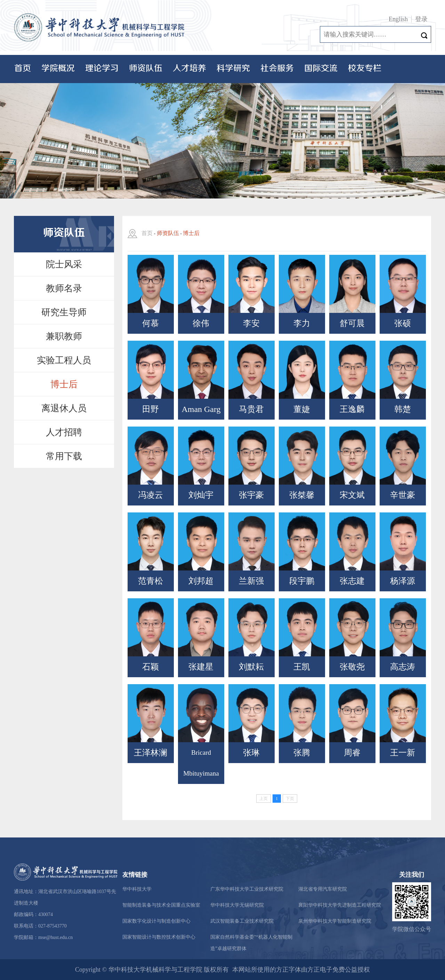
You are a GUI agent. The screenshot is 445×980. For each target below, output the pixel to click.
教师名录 (64, 288)
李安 (251, 323)
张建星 (201, 667)
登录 (421, 19)
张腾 (302, 753)
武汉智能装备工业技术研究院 (242, 921)
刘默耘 (251, 667)
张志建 (352, 581)
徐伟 (201, 323)
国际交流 (321, 69)
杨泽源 (403, 581)
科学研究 (233, 69)
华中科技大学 (137, 889)
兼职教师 (64, 336)
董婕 (302, 409)
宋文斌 (352, 495)
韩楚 (403, 409)
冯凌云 (151, 495)
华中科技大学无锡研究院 (237, 905)
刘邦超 (201, 581)
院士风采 (64, 264)
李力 (302, 323)
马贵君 (251, 409)
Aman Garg (201, 409)
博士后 (64, 384)
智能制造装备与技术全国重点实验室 (161, 905)
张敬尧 (352, 667)
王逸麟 (352, 409)
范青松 (151, 581)
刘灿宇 (201, 495)
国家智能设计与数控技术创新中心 (159, 937)
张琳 (251, 753)
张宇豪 (251, 495)
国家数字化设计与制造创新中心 (156, 921)
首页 (23, 69)
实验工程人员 (64, 360)
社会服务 (277, 69)
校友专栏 (365, 69)
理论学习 (102, 69)
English (398, 19)
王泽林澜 (151, 753)
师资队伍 (146, 69)
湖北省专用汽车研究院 (323, 889)
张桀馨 (302, 495)
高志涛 (403, 667)
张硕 (403, 323)
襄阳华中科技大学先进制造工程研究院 (340, 905)
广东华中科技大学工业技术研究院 (247, 889)
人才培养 (189, 69)
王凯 (302, 667)
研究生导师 (64, 312)
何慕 (151, 323)
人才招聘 (64, 432)
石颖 (151, 667)
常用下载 (64, 456)
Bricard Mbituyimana (201, 763)
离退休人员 (64, 408)
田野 (151, 409)
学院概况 (58, 69)
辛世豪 (403, 495)
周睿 (352, 753)
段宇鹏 (302, 581)
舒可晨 (352, 323)
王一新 (403, 753)
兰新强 (251, 581)
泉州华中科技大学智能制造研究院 (335, 921)
